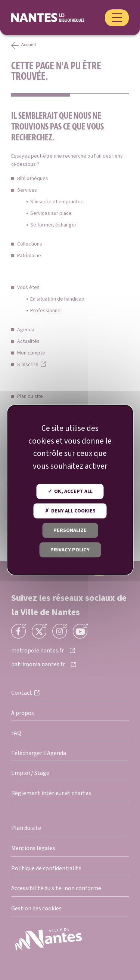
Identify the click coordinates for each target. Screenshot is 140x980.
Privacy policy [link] (70, 550)
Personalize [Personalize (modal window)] (70, 530)
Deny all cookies (70, 511)
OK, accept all (70, 491)
